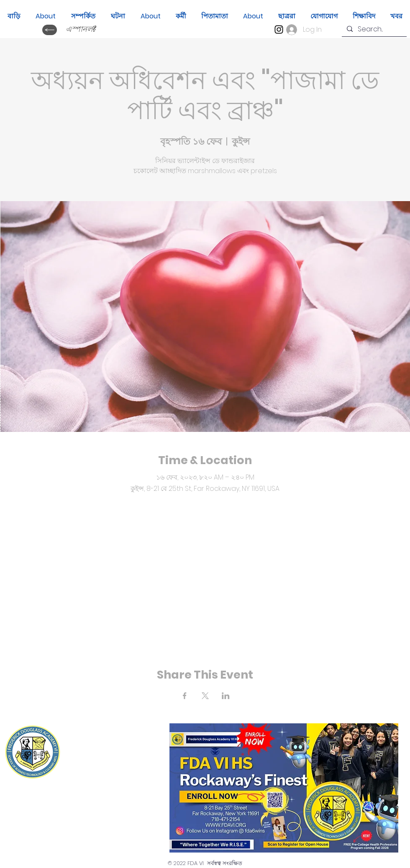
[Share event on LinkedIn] (226, 696)
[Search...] (373, 29)
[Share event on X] (205, 696)
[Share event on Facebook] (185, 696)
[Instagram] (279, 29)
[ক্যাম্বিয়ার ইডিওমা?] (50, 30)
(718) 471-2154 (120, 768)
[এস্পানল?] (81, 30)
